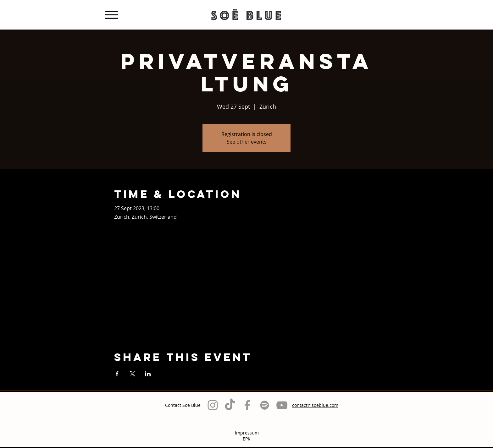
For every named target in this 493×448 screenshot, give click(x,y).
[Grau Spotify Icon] (265, 405)
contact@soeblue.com (315, 405)
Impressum (247, 433)
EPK (247, 439)
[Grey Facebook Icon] (247, 405)
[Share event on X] (133, 374)
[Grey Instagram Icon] (213, 405)
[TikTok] (230, 405)
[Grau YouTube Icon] (282, 405)
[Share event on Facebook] (117, 374)
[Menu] (111, 15)
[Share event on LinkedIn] (148, 374)
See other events (247, 142)
